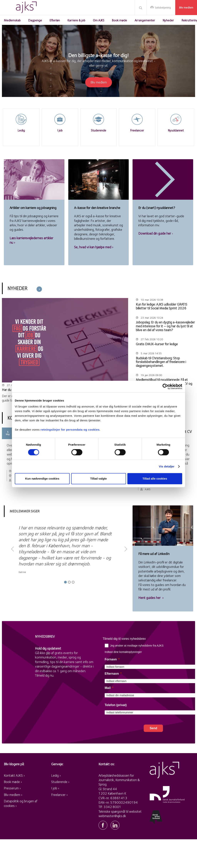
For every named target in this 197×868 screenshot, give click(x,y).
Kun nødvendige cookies (42, 479)
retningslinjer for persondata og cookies (70, 430)
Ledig (55, 775)
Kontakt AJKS (13, 775)
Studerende (59, 782)
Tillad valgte (98, 479)
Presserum (11, 788)
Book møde (12, 782)
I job (54, 788)
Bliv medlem (186, 8)
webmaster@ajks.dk (112, 816)
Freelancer (58, 795)
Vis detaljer (167, 466)
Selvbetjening (163, 8)
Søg (141, 8)
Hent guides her (150, 598)
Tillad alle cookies (155, 479)
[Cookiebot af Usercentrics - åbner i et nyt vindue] (165, 386)
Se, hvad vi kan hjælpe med (93, 247)
